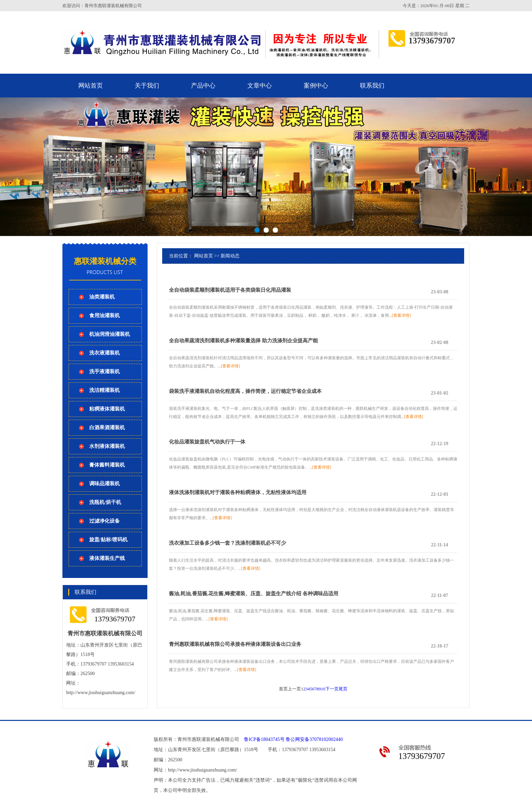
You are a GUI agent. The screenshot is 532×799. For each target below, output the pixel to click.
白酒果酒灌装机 (107, 428)
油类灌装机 (102, 297)
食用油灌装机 (104, 315)
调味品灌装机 (104, 484)
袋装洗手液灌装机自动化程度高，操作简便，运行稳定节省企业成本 (245, 391)
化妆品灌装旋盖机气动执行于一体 (207, 442)
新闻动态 (230, 256)
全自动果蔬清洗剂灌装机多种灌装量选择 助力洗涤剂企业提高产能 (243, 341)
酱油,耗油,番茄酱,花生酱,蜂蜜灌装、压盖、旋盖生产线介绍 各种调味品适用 (254, 594)
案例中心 (316, 86)
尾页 (343, 689)
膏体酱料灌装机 (107, 465)
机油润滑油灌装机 (110, 334)
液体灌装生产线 (107, 558)
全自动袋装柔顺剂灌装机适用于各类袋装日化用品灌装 (230, 290)
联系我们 (372, 86)
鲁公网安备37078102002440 (314, 739)
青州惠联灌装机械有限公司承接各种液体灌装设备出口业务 (235, 644)
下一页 (332, 689)
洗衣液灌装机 (104, 353)
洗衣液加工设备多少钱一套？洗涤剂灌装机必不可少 (227, 543)
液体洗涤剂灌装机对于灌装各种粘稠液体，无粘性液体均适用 (238, 492)
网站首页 (91, 86)
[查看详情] (401, 315)
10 (323, 689)
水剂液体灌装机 (107, 446)
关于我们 (147, 86)
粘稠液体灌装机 (107, 409)
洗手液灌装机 (104, 371)
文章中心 (260, 86)
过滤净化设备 (104, 521)
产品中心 (203, 86)
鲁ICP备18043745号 (264, 739)
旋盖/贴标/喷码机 (108, 540)
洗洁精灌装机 (104, 390)
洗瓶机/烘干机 (105, 502)
